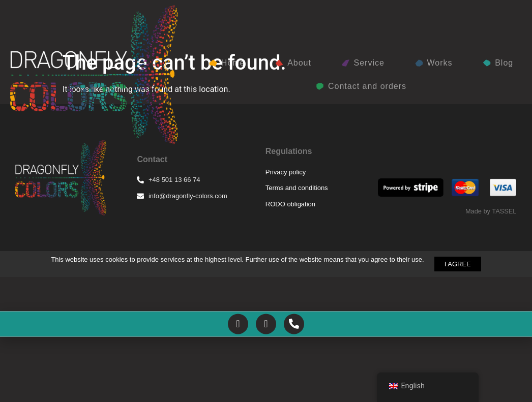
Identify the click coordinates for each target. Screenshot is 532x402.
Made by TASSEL (491, 313)
